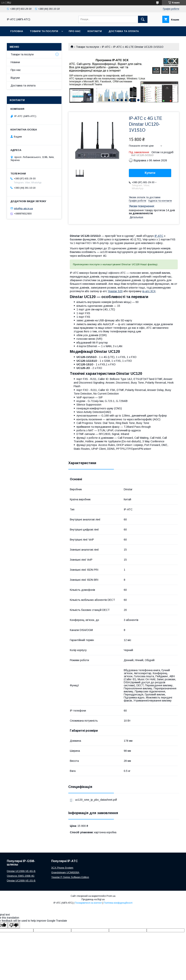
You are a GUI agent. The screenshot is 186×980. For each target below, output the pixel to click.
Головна (17, 31)
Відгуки (15, 78)
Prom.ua (111, 896)
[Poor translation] (14, 925)
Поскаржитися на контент (88, 903)
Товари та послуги (44, 31)
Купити (150, 173)
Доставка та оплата (124, 31)
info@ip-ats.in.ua (23, 208)
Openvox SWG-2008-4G (21, 876)
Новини (15, 62)
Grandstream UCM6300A (65, 872)
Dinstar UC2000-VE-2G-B (21, 881)
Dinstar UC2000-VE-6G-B (21, 871)
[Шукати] (143, 19)
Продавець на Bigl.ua (93, 899)
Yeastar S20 (115, 291)
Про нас (75, 31)
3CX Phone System (62, 868)
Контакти (95, 31)
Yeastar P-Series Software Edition (70, 877)
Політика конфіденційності (118, 903)
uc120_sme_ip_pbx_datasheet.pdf (96, 800)
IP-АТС (106, 47)
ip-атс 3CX (149, 291)
